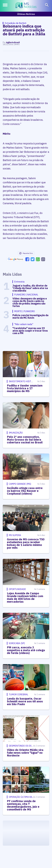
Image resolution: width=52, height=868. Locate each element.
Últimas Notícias (26, 14)
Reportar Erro (26, 253)
